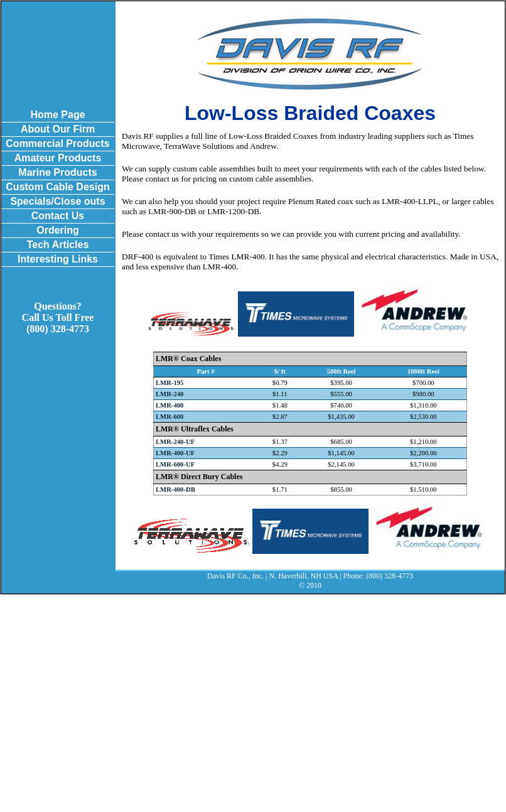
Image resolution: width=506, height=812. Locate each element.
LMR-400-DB (175, 490)
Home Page (57, 115)
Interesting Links (58, 259)
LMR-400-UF (175, 453)
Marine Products (57, 172)
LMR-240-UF (175, 442)
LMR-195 (170, 383)
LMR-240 (170, 394)
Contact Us (58, 216)
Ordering (58, 230)
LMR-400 (170, 405)
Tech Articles (58, 245)
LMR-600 (170, 417)
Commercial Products (57, 143)
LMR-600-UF (175, 464)
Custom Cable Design (57, 187)
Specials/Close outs (57, 201)
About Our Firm (58, 129)
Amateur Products (58, 158)
